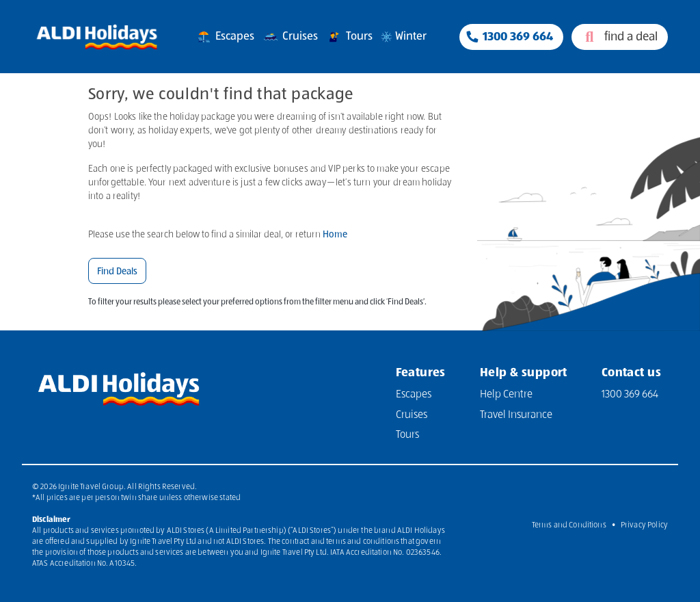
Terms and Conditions (569, 525)
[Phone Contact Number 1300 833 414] (511, 37)
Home (335, 235)
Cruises (290, 37)
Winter (403, 37)
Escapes (224, 37)
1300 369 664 (630, 395)
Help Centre (506, 395)
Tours (349, 37)
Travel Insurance (516, 415)
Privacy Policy (644, 525)
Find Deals (117, 272)
